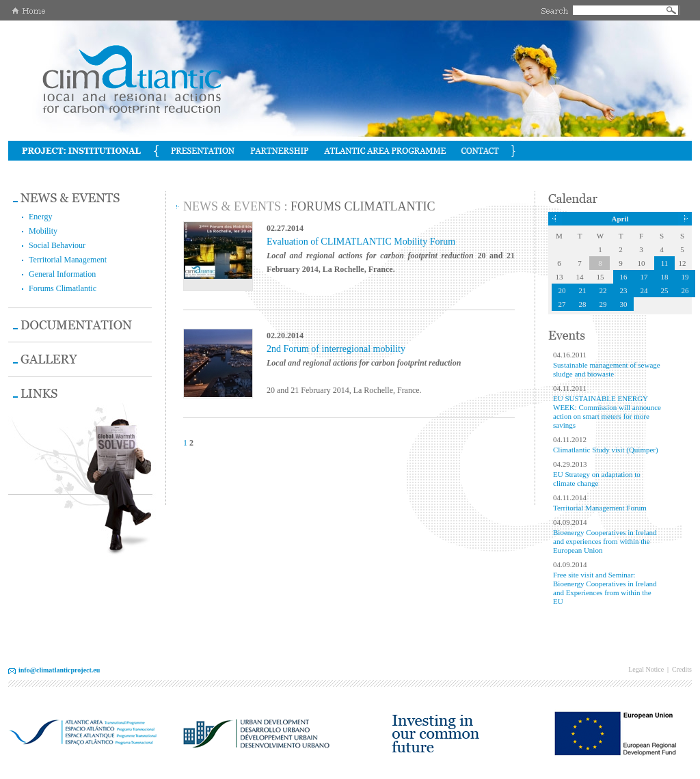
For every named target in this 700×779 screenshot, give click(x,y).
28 (583, 304)
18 (665, 277)
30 (624, 304)
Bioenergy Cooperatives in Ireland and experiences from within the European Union (605, 541)
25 (665, 290)
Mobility (43, 231)
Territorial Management (68, 260)
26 (685, 290)
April (620, 219)
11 (665, 263)
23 (624, 290)
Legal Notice (646, 669)
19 (685, 277)
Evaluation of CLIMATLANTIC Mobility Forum (361, 242)
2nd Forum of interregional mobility (336, 349)
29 (603, 304)
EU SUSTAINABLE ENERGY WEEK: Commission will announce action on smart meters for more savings (607, 412)
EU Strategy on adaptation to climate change (597, 479)
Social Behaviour (57, 245)
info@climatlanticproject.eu (59, 670)
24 (644, 290)
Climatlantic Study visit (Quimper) (606, 450)
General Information (62, 274)
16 (624, 277)
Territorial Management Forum (600, 508)
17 (644, 277)
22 (603, 290)
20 (562, 290)
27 (562, 304)
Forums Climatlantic (63, 288)
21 (583, 290)
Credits (682, 669)
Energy (40, 217)
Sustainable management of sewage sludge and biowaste (607, 369)
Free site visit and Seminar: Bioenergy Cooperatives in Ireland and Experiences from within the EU (605, 588)
